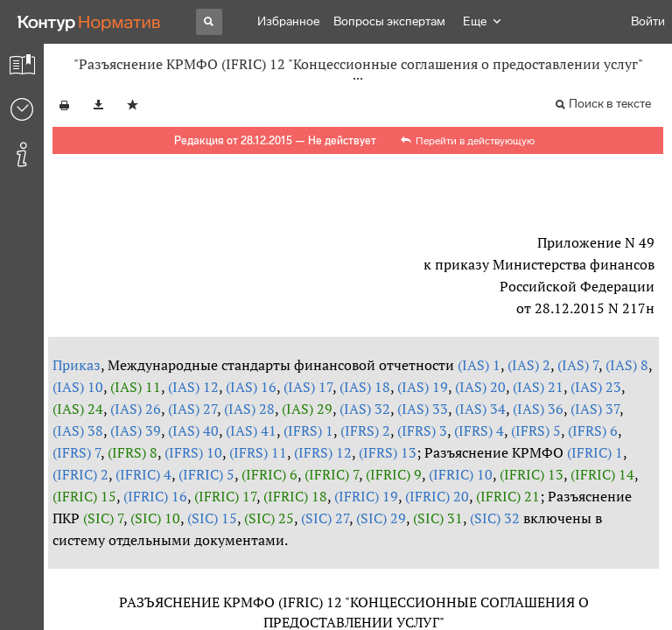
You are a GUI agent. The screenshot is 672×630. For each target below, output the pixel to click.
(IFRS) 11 (258, 452)
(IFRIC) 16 (155, 496)
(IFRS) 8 (133, 452)
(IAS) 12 (193, 387)
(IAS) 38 (78, 430)
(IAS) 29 (307, 409)
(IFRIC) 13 (532, 474)
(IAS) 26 (136, 409)
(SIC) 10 (155, 518)
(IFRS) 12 (323, 452)
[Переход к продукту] (89, 22)
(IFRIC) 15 (84, 496)
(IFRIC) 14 (602, 474)
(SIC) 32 (495, 518)
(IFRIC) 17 (225, 496)
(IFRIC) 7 (332, 474)
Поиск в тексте (610, 104)
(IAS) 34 (480, 409)
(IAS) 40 (193, 430)
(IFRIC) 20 (437, 496)
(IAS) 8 (627, 365)
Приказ (77, 365)
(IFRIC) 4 (143, 474)
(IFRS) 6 (593, 430)
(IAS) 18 (365, 387)
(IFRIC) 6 (269, 474)
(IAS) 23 (596, 387)
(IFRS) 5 (536, 430)
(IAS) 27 (192, 409)
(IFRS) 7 (77, 452)
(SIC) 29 (381, 518)
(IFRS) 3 (422, 430)
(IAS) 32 (365, 409)
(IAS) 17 (308, 387)
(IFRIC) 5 (206, 474)
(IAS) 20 (480, 387)
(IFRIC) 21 (508, 496)
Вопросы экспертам (389, 21)
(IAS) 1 (479, 365)
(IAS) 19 (423, 387)
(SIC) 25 (269, 518)
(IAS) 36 (538, 409)
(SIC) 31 (438, 518)
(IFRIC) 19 (366, 496)
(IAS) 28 (249, 409)
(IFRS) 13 (388, 452)
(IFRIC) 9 (394, 474)
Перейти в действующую (475, 141)
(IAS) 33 (423, 409)
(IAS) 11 (136, 387)
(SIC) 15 (212, 518)
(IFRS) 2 (365, 430)
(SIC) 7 (103, 518)
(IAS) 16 (251, 387)
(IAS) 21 (538, 387)
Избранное (288, 21)
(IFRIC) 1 (595, 452)
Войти (648, 21)
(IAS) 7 (578, 365)
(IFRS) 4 (479, 430)
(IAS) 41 (251, 430)
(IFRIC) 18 (295, 496)
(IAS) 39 (136, 430)
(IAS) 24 (78, 409)
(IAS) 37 (595, 409)
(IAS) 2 (529, 365)
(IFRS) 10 (193, 452)
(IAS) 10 (78, 387)
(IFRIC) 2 (80, 474)
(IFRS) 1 (308, 430)
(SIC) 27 (325, 518)
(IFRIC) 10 (461, 474)
